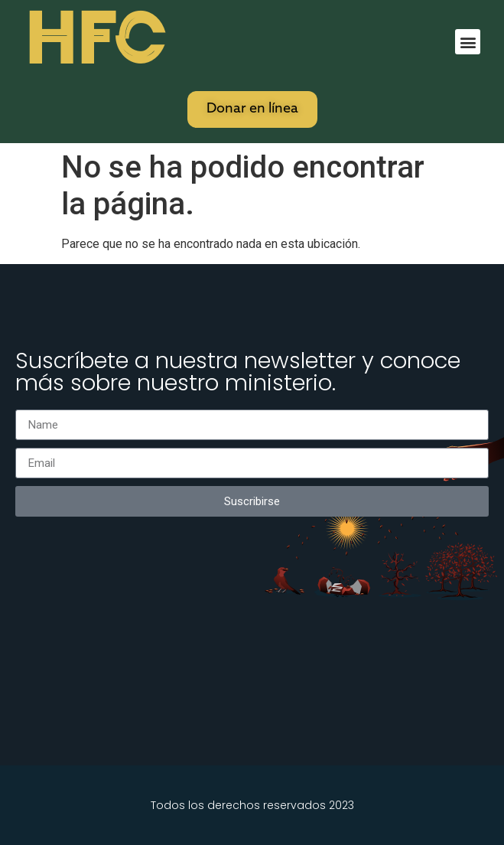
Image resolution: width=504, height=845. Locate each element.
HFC (94, 39)
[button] (468, 42)
